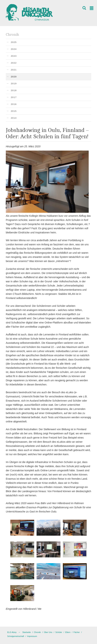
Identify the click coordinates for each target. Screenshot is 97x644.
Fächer (77, 632)
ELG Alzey (12, 632)
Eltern (68, 632)
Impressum (32, 636)
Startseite (26, 632)
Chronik (37, 632)
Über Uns (48, 632)
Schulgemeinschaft (16, 636)
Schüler (59, 632)
